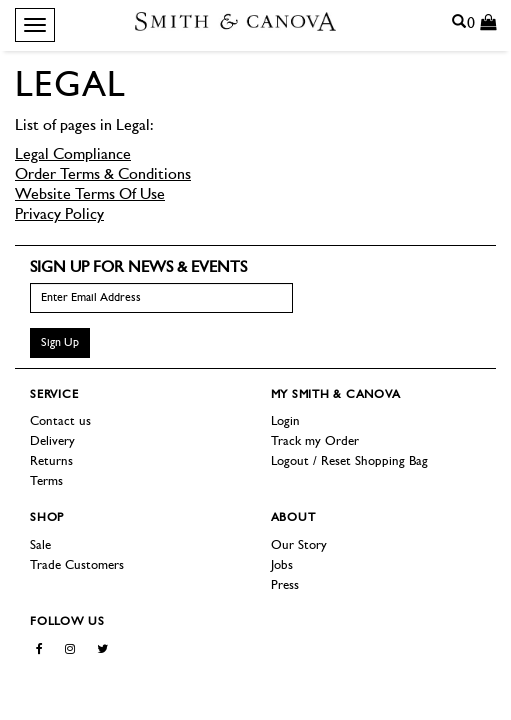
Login (285, 421)
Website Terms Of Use (90, 195)
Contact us (60, 421)
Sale (40, 545)
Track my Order (315, 441)
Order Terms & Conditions (103, 175)
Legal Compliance (73, 155)
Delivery (52, 441)
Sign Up (60, 343)
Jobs (282, 565)
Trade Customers (77, 565)
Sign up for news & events (138, 268)
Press (285, 585)
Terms (46, 481)
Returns (51, 461)
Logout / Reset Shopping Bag (349, 461)
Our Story (299, 545)
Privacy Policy (59, 215)
